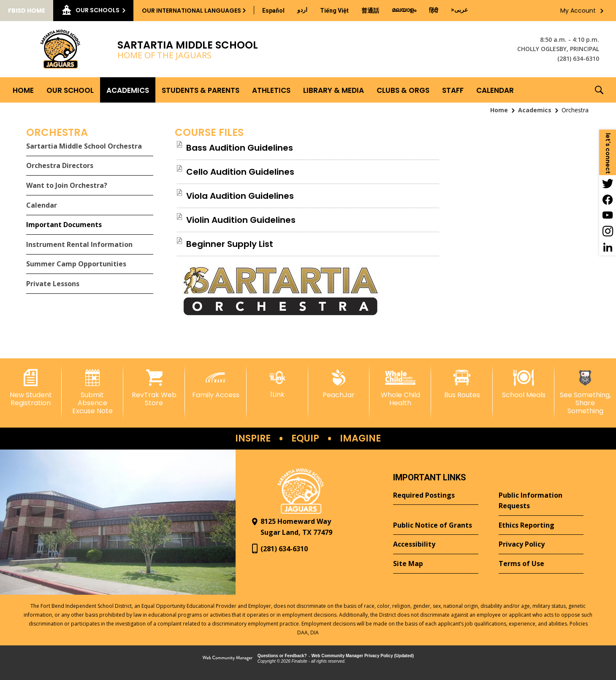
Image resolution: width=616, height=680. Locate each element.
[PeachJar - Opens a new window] (339, 384)
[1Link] (277, 384)
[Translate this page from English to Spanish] (273, 11)
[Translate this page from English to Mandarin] (370, 11)
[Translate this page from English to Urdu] (302, 10)
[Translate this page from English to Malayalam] (404, 10)
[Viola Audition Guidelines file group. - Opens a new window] (240, 196)
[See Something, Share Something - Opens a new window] (585, 392)
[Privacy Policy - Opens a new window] (541, 545)
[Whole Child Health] (400, 388)
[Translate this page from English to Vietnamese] (334, 11)
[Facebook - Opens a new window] (608, 199)
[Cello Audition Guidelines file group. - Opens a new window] (240, 172)
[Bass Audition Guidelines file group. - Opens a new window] (240, 148)
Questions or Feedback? (282, 656)
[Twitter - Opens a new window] (608, 183)
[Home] (23, 90)
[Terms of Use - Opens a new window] (541, 564)
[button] (599, 90)
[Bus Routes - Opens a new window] (462, 384)
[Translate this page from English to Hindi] (434, 11)
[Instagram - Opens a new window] (608, 231)
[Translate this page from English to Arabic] (459, 10)
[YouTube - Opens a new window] (608, 215)
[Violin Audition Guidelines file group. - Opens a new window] (241, 220)
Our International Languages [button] (191, 11)
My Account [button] (578, 11)
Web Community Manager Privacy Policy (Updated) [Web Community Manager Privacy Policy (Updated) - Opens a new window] (363, 656)
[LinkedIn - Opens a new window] (608, 247)
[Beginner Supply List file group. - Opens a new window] (230, 244)
